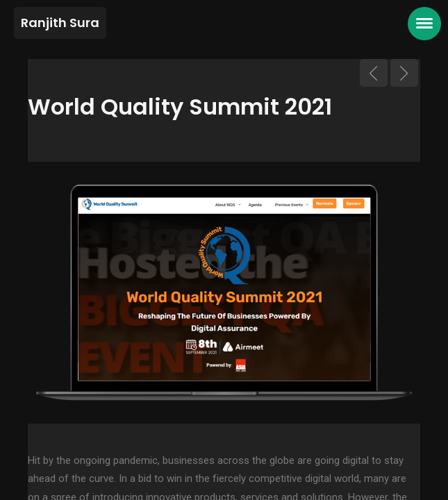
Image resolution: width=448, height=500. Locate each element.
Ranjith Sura (60, 23)
